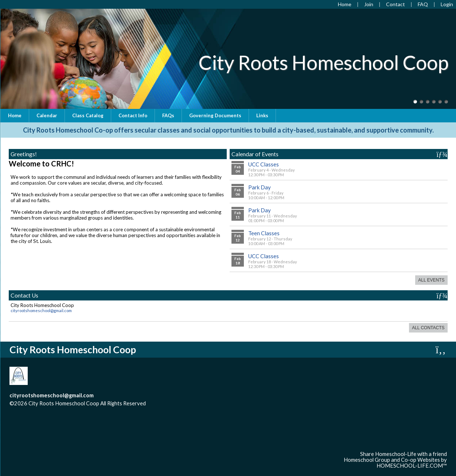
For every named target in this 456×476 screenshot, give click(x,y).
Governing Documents (215, 115)
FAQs (168, 115)
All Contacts (428, 328)
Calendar (47, 115)
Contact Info (133, 115)
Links (262, 115)
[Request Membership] (369, 4)
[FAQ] (423, 4)
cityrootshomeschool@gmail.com (41, 310)
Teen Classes (264, 233)
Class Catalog (88, 115)
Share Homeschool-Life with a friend (404, 454)
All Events (431, 280)
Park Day (260, 187)
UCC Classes (264, 164)
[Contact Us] (395, 4)
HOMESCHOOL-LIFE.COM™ (412, 466)
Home (15, 115)
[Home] (345, 4)
